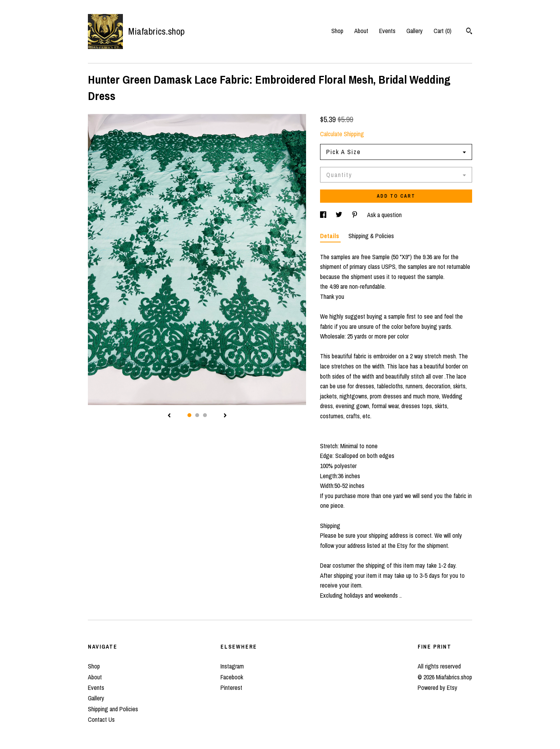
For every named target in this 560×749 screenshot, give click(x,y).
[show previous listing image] (169, 416)
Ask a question (384, 215)
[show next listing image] (225, 416)
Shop (337, 31)
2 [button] (197, 415)
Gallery (415, 31)
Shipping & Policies (371, 236)
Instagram (232, 666)
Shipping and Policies (113, 709)
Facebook (232, 677)
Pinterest (231, 688)
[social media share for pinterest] (355, 215)
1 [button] (189, 415)
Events (387, 31)
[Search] (469, 32)
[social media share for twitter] (340, 215)
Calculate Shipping (342, 134)
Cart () (443, 31)
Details (330, 236)
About (361, 31)
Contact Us (101, 719)
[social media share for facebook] (324, 215)
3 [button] (205, 415)
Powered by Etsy (437, 688)
